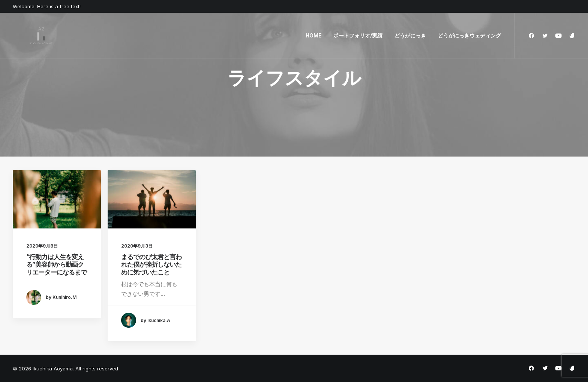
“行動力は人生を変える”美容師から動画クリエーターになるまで (57, 265)
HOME (313, 35)
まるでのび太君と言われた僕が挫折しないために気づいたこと (151, 265)
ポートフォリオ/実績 (358, 35)
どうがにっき (410, 35)
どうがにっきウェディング (469, 35)
